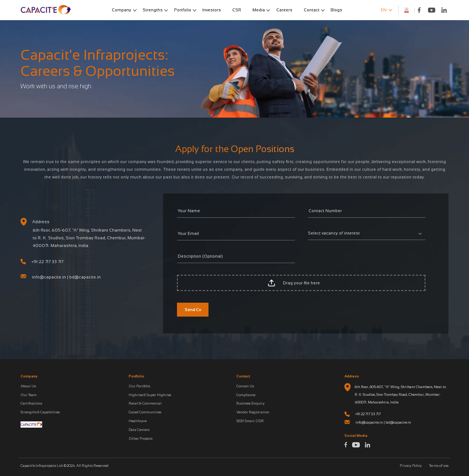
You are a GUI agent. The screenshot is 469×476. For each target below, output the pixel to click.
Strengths (153, 10)
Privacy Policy (411, 466)
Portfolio (183, 10)
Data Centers (139, 430)
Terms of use (439, 466)
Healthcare (138, 421)
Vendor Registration (253, 412)
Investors (212, 10)
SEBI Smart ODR (250, 421)
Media (259, 10)
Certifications (31, 403)
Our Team (29, 395)
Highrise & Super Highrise (150, 395)
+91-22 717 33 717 (47, 262)
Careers (284, 10)
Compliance (246, 395)
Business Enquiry (250, 403)
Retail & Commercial (145, 403)
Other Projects (141, 438)
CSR (237, 10)
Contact (312, 10)
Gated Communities (145, 412)
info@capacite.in (49, 277)
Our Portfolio (139, 386)
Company (121, 10)
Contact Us (245, 386)
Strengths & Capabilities (40, 412)
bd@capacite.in (85, 277)
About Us (28, 386)
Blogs (336, 10)
